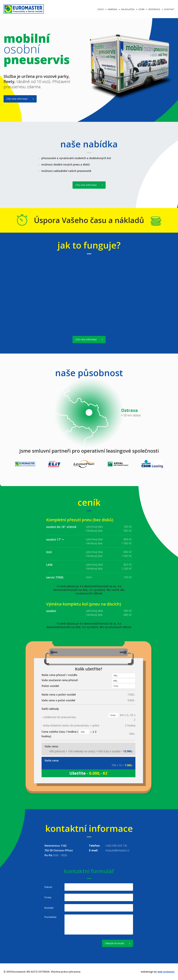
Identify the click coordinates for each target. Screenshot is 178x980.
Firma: (48, 897)
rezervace (154, 9)
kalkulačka (128, 9)
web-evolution (166, 972)
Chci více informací (17, 99)
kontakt (169, 9)
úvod (101, 9)
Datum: (48, 887)
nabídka (112, 9)
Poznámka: (50, 917)
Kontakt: (49, 908)
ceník (141, 9)
